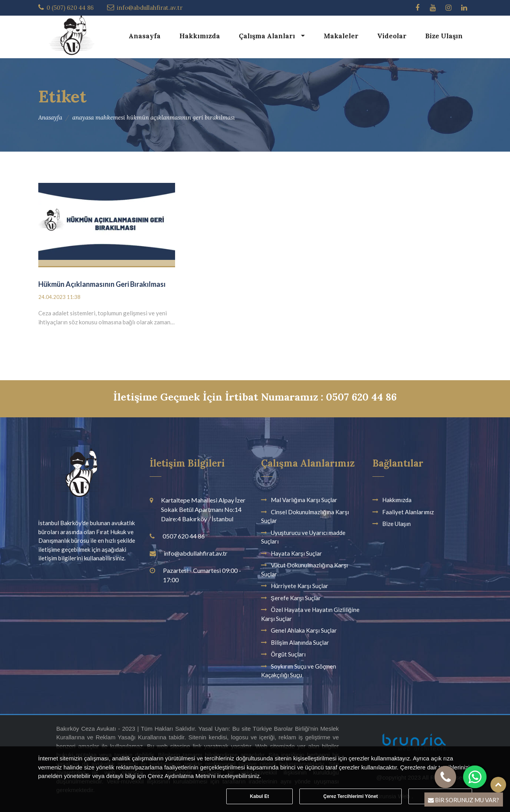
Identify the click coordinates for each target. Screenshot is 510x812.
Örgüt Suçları (288, 654)
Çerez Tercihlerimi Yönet (351, 796)
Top (498, 785)
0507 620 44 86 (184, 536)
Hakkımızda (200, 36)
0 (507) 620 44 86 (70, 8)
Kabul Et (260, 796)
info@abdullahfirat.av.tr (150, 8)
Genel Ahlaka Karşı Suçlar (304, 630)
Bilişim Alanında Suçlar (300, 642)
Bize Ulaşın (444, 36)
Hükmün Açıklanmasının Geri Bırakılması (102, 284)
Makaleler (341, 36)
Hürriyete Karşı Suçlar (300, 586)
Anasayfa (145, 36)
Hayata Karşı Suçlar (297, 553)
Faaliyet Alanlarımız (408, 512)
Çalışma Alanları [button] (268, 36)
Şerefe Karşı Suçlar (296, 598)
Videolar (392, 36)
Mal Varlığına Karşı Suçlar (304, 500)
